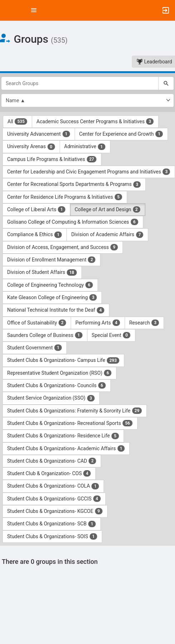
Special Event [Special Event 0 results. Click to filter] (111, 335)
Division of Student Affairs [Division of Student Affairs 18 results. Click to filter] (42, 272)
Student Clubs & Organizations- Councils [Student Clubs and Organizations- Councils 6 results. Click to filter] (57, 385)
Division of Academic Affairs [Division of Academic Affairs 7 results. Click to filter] (107, 235)
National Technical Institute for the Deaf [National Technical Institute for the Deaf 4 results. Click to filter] (56, 310)
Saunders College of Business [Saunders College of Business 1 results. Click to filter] (45, 335)
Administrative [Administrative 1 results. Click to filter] (85, 147)
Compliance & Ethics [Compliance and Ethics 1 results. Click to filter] (35, 235)
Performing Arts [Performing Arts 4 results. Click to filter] (98, 323)
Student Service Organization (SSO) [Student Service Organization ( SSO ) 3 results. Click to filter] (51, 398)
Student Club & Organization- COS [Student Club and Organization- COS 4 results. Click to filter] (49, 473)
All (17, 121)
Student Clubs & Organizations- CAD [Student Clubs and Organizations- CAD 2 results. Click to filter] (52, 461)
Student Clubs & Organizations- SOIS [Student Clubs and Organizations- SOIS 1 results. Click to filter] (52, 536)
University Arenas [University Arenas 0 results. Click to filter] (31, 147)
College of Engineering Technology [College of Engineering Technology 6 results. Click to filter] (50, 285)
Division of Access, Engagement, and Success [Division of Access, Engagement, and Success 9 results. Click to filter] (63, 247)
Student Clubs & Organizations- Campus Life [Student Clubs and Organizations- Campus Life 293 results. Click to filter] (63, 360)
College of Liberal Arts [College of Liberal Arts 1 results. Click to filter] (36, 209)
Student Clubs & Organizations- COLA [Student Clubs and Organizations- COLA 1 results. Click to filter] (53, 486)
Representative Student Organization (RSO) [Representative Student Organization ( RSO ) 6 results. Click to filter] (59, 373)
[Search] (166, 83)
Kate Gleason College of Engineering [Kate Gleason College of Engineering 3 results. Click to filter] (52, 297)
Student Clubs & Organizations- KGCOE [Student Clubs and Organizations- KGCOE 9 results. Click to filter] (55, 511)
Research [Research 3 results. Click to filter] (144, 323)
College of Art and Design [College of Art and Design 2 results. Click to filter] (108, 209)
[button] (9, 10)
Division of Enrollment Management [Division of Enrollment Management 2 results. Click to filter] (51, 260)
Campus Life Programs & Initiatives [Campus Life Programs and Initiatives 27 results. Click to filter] (52, 159)
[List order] (87, 100)
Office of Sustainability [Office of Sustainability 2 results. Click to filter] (37, 323)
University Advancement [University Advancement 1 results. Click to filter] (39, 134)
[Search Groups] (80, 83)
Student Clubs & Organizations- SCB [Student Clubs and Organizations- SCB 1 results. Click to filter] (52, 524)
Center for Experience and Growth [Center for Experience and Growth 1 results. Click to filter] (121, 134)
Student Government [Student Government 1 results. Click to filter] (35, 348)
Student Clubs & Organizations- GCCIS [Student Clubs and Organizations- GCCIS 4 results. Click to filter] (54, 499)
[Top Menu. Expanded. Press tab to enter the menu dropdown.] (34, 10)
